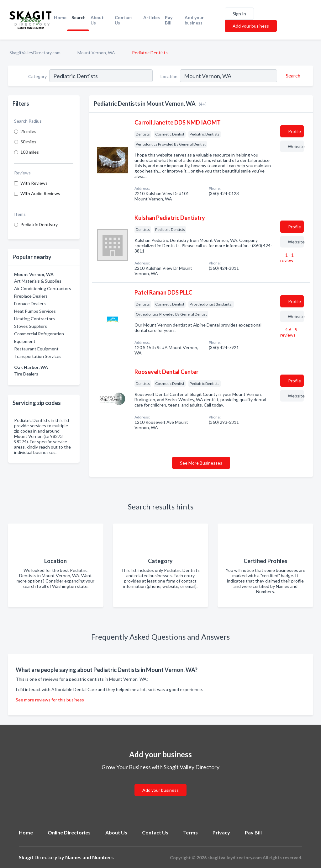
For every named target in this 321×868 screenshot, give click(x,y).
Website (296, 146)
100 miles (30, 152)
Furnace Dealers (30, 304)
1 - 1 (287, 258)
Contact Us (124, 20)
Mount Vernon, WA (96, 53)
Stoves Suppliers (31, 326)
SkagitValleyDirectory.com (35, 53)
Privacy (221, 832)
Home (60, 17)
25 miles (28, 131)
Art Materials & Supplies (38, 281)
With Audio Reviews (40, 193)
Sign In (239, 14)
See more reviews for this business (50, 700)
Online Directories (69, 832)
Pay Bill (169, 20)
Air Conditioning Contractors (43, 288)
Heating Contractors (34, 319)
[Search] (292, 76)
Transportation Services (38, 356)
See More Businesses (201, 463)
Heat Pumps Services (35, 311)
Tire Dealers (26, 374)
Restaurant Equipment (36, 349)
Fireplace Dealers (31, 296)
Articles (152, 17)
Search (79, 17)
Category (37, 76)
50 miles (28, 142)
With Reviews (34, 183)
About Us (97, 20)
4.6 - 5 (289, 332)
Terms (190, 832)
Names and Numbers (89, 857)
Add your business (194, 20)
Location (169, 76)
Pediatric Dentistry (39, 224)
